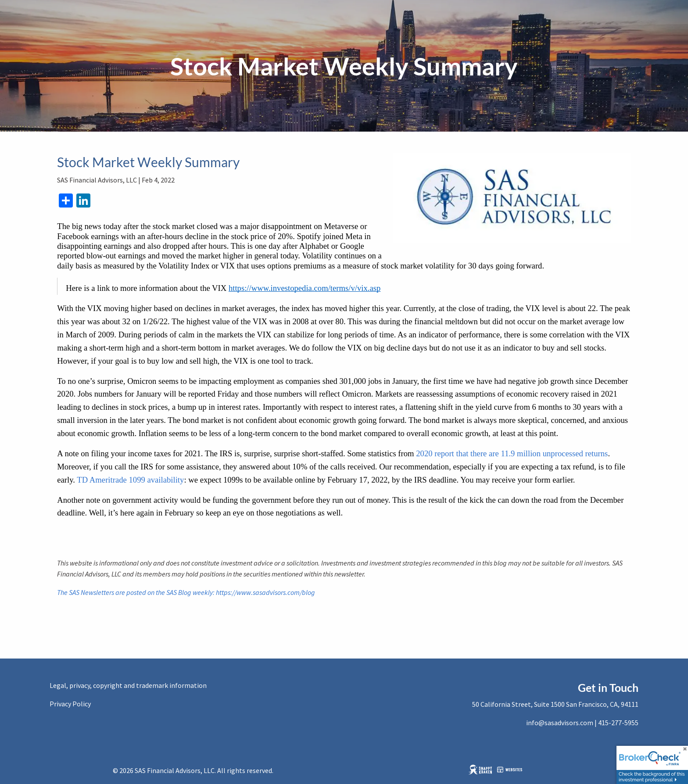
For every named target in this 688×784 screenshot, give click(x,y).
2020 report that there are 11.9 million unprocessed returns (512, 453)
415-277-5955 (618, 723)
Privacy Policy (70, 704)
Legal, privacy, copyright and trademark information (128, 685)
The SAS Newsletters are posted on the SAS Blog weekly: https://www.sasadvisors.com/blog (186, 592)
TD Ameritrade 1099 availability (130, 480)
